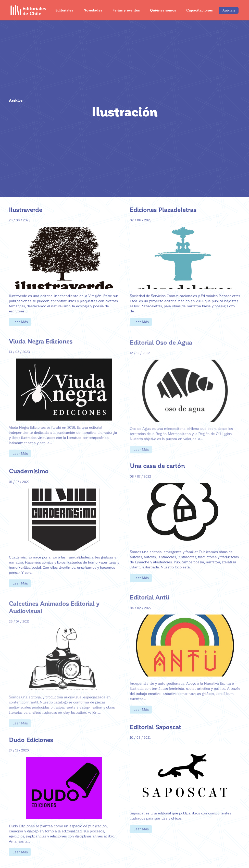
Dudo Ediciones (31, 747)
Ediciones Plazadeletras (163, 209)
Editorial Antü (150, 607)
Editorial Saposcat (155, 731)
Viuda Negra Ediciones (41, 350)
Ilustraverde (26, 209)
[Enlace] (28, 10)
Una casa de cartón (157, 470)
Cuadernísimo (29, 478)
